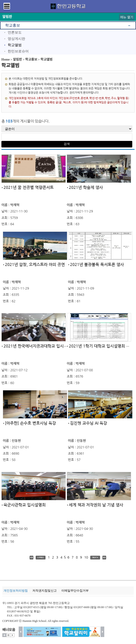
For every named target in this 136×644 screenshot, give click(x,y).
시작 (12, 635)
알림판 (18, 60)
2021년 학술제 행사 (86, 188)
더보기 (4, 635)
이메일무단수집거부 (75, 591)
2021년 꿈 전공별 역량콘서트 (29, 188)
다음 (103, 632)
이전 (21, 632)
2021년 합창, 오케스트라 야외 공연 (35, 265)
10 (86, 557)
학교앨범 (15, 45)
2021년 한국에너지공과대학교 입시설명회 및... (43, 346)
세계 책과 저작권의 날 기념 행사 (96, 505)
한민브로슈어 (18, 51)
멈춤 (8, 635)
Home (6, 60)
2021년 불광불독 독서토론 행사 (97, 265)
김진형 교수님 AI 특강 (89, 423)
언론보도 (15, 32)
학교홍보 (13, 25)
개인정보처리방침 (16, 591)
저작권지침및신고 (45, 591)
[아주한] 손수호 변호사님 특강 (30, 423)
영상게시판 (16, 39)
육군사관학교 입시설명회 (25, 505)
